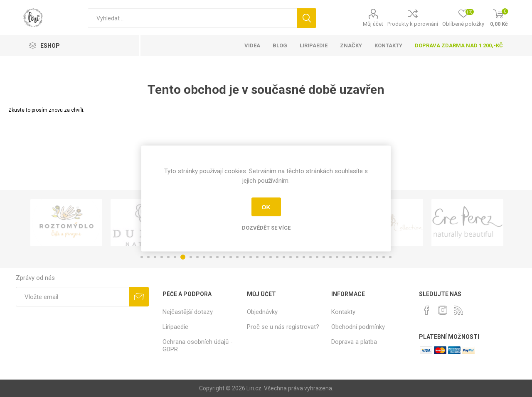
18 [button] (257, 257)
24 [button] (297, 257)
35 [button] (370, 257)
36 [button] (377, 257)
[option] (66, 223)
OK (266, 207)
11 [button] (211, 257)
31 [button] (344, 257)
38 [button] (390, 257)
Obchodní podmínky (358, 327)
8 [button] (191, 257)
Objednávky (262, 312)
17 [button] (251, 257)
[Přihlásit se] (73, 297)
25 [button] (304, 257)
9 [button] (197, 257)
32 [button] (350, 257)
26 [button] (310, 257)
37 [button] (384, 257)
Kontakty (343, 312)
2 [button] (148, 257)
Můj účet (373, 24)
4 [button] (162, 257)
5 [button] (168, 257)
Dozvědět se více (266, 228)
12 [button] (217, 257)
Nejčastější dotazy (188, 312)
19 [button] (264, 257)
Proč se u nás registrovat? (283, 327)
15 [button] (237, 257)
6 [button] (175, 257)
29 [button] (330, 257)
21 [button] (277, 257)
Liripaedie (175, 327)
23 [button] (291, 257)
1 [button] (142, 257)
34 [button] (364, 257)
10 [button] (204, 257)
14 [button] (231, 257)
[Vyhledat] (192, 18)
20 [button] (271, 257)
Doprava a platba (354, 342)
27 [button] (317, 257)
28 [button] (324, 257)
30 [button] (337, 257)
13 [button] (224, 257)
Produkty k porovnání (413, 24)
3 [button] (155, 257)
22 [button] (284, 257)
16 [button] (244, 257)
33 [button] (357, 257)
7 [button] (183, 257)
